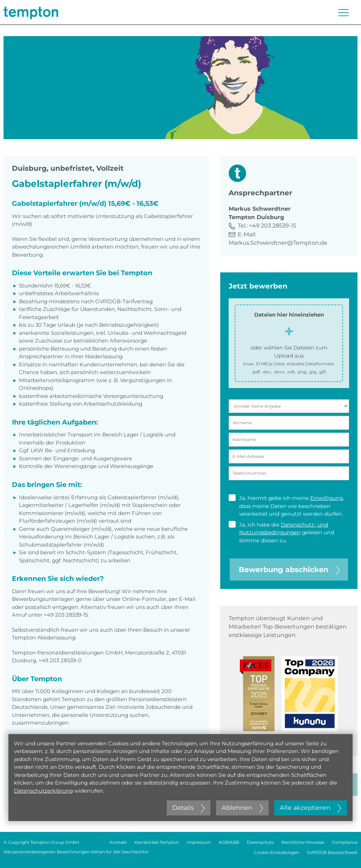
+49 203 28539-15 (273, 226)
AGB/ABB (229, 842)
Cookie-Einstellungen (276, 852)
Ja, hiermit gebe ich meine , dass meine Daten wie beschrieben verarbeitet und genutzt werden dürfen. (286, 506)
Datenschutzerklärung (43, 791)
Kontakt (118, 842)
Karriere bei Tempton (157, 842)
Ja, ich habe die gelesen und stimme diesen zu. (281, 532)
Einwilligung (327, 498)
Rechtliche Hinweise (303, 842)
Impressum (199, 842)
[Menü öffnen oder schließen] (343, 13)
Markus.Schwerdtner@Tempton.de (278, 243)
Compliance (345, 842)
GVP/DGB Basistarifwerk (332, 852)
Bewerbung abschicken (289, 569)
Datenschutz (260, 842)
